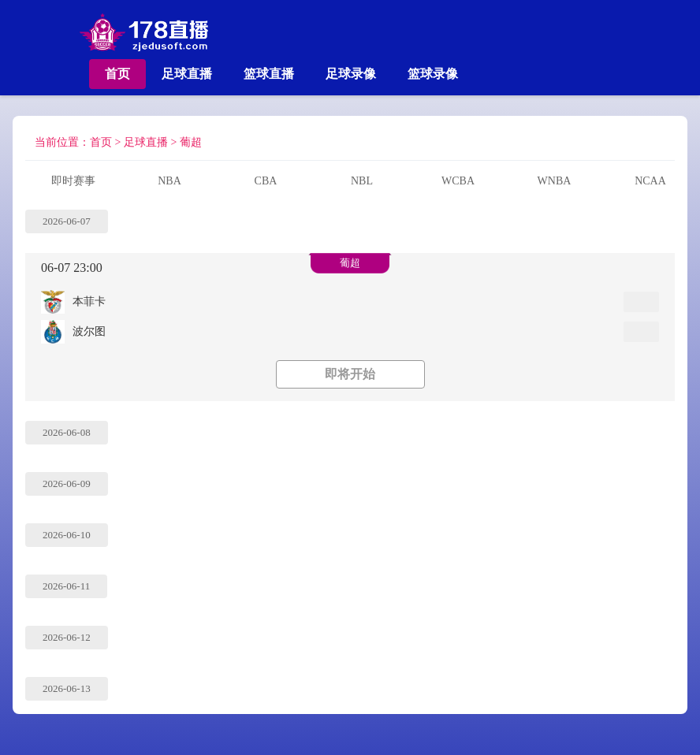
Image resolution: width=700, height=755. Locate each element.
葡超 (191, 142)
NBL (362, 181)
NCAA (650, 181)
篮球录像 (433, 74)
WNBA (555, 181)
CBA (266, 181)
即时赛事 (73, 181)
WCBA (458, 181)
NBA (169, 181)
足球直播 (187, 74)
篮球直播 (269, 74)
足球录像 (351, 74)
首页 (117, 74)
